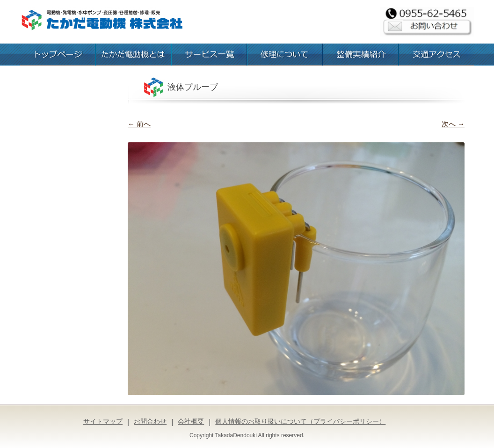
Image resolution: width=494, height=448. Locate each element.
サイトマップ (103, 421)
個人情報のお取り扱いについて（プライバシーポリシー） (300, 421)
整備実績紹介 (361, 55)
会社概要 (191, 421)
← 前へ (139, 124)
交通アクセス (436, 55)
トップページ (58, 55)
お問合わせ (150, 421)
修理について (285, 55)
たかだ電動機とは (133, 55)
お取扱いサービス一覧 (209, 55)
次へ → (453, 124)
